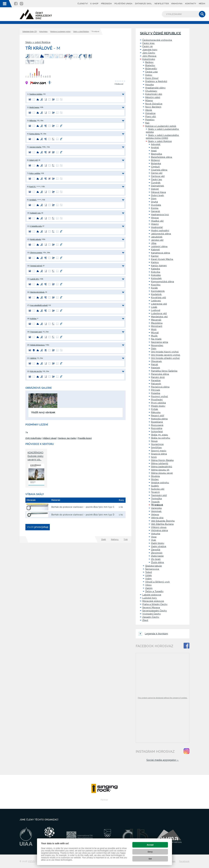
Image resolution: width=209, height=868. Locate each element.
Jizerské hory (150, 50)
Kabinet (155, 250)
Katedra (156, 269)
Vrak (154, 540)
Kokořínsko (43, 32)
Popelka (156, 393)
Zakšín (149, 588)
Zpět (104, 539)
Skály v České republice (161, 33)
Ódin (154, 349)
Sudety (155, 486)
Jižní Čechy (149, 53)
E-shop (94, 4)
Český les (157, 179)
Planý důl (151, 116)
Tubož (149, 572)
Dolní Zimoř (152, 78)
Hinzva (155, 218)
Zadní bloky (158, 543)
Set (150, 859)
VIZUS (31, 861)
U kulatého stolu (36, 226)
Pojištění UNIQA (124, 4)
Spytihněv (33, 200)
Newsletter (162, 4)
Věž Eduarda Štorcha (163, 521)
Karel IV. (33, 187)
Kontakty (191, 4)
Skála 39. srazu (160, 435)
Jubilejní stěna (159, 246)
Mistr (154, 329)
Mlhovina (33, 121)
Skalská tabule (154, 566)
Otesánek (156, 361)
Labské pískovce (152, 595)
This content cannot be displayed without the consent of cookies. (163, 698)
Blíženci (156, 160)
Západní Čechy (151, 617)
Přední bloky (158, 406)
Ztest (145, 620)
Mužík (154, 336)
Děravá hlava (158, 192)
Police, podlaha (35, 173)
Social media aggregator (163, 760)
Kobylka (156, 272)
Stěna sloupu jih (160, 470)
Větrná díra (157, 518)
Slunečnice (157, 444)
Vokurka (156, 534)
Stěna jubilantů (160, 463)
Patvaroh (156, 384)
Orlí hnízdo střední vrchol (165, 358)
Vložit (38, 527)
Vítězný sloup (159, 527)
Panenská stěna (160, 374)
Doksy (149, 75)
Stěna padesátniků (162, 467)
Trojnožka (156, 499)
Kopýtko (156, 285)
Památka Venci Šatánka (164, 371)
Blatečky (150, 65)
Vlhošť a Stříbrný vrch (158, 582)
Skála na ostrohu (161, 438)
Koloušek (156, 278)
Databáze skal (144, 4)
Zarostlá (156, 550)
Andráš (155, 148)
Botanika (156, 163)
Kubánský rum (35, 213)
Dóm (154, 199)
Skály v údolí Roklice (81, 32)
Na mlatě (156, 339)
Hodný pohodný (160, 230)
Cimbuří (155, 167)
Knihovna (177, 4)
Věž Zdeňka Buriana (162, 524)
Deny (150, 852)
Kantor (155, 256)
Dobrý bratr (158, 195)
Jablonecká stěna (161, 234)
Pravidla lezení (85, 438)
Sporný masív (159, 451)
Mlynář (155, 333)
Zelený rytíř (33, 160)
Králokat (33, 319)
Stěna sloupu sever (162, 473)
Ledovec (156, 301)
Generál (156, 211)
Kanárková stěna (161, 253)
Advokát (156, 144)
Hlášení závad (50, 438)
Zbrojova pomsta (36, 253)
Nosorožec (157, 345)
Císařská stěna (159, 170)
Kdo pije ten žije (36, 371)
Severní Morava (151, 607)
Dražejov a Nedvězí (156, 81)
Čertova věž (158, 176)
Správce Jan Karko (67, 438)
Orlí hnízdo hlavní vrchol (165, 352)
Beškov (149, 62)
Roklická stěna (159, 419)
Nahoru (115, 539)
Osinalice (150, 113)
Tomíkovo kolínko (36, 94)
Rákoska (156, 412)
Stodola (155, 476)
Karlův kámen (159, 266)
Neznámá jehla (160, 342)
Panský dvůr (158, 377)
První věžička (158, 403)
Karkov (155, 262)
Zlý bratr (156, 559)
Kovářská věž (159, 298)
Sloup (154, 441)
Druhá (155, 202)
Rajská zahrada (35, 239)
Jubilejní (33, 358)
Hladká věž (157, 221)
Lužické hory (150, 598)
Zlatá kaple (157, 556)
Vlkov (148, 585)
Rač (147, 123)
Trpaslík (155, 502)
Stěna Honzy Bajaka (162, 460)
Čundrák (156, 183)
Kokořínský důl (154, 94)
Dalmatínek (158, 186)
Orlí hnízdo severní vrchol (166, 355)
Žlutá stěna (157, 562)
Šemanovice (152, 569)
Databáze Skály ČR (30, 32)
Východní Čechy (152, 614)
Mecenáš (156, 320)
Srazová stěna (159, 454)
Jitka (154, 243)
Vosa (154, 537)
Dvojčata (156, 205)
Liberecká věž (159, 304)
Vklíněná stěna (160, 530)
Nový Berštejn (153, 107)
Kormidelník (158, 291)
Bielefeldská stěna (162, 157)
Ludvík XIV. (35, 279)
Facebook (184, 861)
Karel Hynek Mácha (162, 259)
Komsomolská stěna (163, 282)
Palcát (155, 365)
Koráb (154, 288)
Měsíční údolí (153, 97)
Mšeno (149, 101)
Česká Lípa (151, 72)
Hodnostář (157, 227)
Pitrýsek (156, 390)
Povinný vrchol (160, 396)
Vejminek (156, 511)
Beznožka (157, 154)
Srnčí (154, 457)
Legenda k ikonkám (153, 634)
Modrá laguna (34, 107)
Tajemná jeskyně (36, 266)
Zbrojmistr (157, 553)
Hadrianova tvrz (160, 215)
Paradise (156, 380)
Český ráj (148, 46)
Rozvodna (157, 428)
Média (202, 4)
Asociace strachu (35, 147)
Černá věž (157, 173)
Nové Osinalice (154, 104)
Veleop (155, 515)
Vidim (148, 579)
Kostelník (156, 294)
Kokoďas (156, 275)
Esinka (155, 208)
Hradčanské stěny (155, 88)
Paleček (156, 368)
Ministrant (157, 326)
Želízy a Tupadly (154, 591)
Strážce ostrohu (160, 483)
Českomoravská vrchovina (157, 40)
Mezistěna (157, 323)
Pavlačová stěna (160, 387)
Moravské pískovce (153, 601)
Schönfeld (157, 432)
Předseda (106, 4)
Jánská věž (157, 240)
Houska (149, 85)
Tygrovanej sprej (36, 332)
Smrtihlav (156, 447)
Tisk (126, 539)
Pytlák (155, 409)
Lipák (154, 307)
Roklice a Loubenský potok (60, 32)
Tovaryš (155, 492)
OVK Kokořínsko (33, 438)
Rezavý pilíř (158, 416)
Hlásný (155, 224)
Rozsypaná (157, 425)
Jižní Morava (149, 56)
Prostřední (157, 400)
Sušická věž (158, 489)
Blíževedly (151, 69)
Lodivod (156, 310)
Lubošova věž (159, 313)
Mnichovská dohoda (37, 292)
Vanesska (156, 508)
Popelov (150, 120)
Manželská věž (159, 317)
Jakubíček (157, 237)
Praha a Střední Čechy (155, 604)
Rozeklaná (157, 422)
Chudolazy (151, 91)
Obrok (149, 110)
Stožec (155, 479)
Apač (154, 151)
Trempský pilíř (159, 495)
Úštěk (149, 575)
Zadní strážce (159, 546)
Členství (83, 4)
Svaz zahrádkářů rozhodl (39, 305)
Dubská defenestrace (37, 345)
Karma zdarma (34, 134)
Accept (150, 845)
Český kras (148, 43)
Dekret (155, 189)
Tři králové (157, 505)
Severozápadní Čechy (155, 611)
